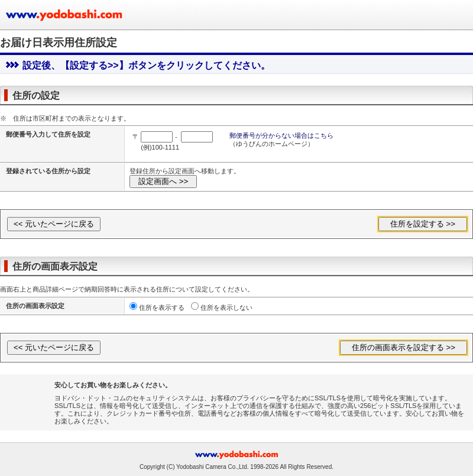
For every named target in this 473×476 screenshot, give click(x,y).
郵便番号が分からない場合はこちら (281, 135)
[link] (31, 399)
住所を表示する (162, 307)
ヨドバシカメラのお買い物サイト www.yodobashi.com (65, 15)
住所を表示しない (226, 307)
